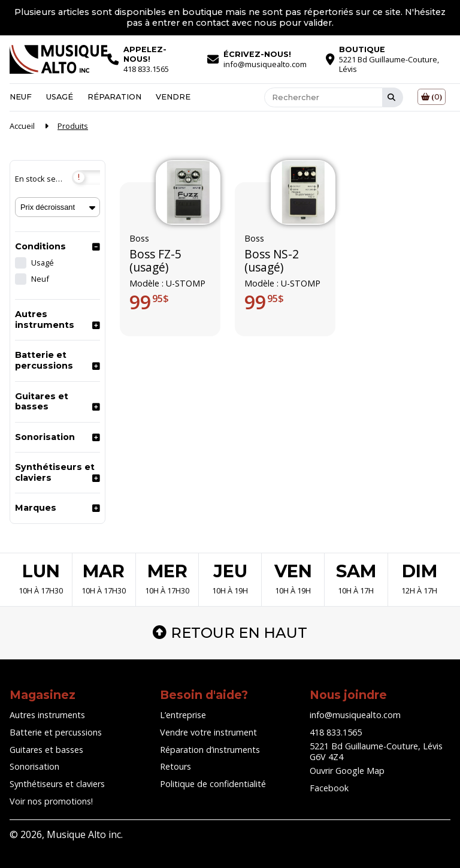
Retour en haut (230, 633)
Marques (36, 508)
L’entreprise (183, 715)
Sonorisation (45, 437)
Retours (175, 766)
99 (149, 302)
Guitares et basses (42, 402)
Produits (73, 126)
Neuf (21, 97)
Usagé (60, 97)
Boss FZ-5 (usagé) (155, 261)
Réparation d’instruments (210, 750)
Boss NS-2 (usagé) (272, 261)
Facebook (329, 788)
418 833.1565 (336, 732)
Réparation (114, 97)
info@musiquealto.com (355, 715)
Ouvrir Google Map (347, 771)
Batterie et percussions (44, 360)
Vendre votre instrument (208, 732)
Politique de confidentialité (213, 784)
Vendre (173, 97)
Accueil (22, 126)
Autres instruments (45, 320)
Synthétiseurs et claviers (55, 472)
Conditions (40, 246)
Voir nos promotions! (51, 801)
